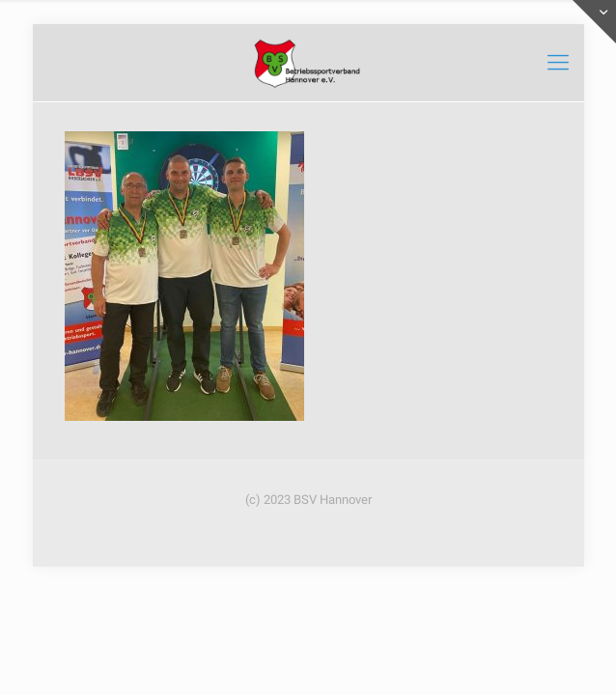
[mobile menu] (558, 63)
